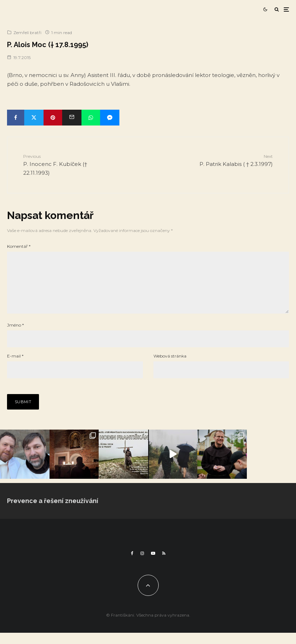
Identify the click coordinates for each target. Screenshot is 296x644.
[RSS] (164, 565)
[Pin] (53, 118)
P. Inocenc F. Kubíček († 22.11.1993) (69, 165)
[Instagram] (142, 565)
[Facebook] (132, 565)
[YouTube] (153, 565)
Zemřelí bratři (27, 33)
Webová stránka (170, 367)
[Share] (16, 118)
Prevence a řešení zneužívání (53, 512)
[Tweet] (34, 118)
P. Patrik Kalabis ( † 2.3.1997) (227, 160)
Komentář (19, 246)
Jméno (15, 336)
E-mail (15, 367)
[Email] (72, 118)
